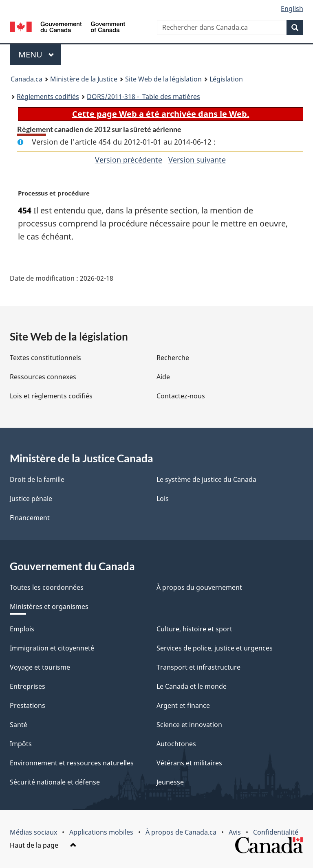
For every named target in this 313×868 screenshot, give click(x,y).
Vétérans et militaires (189, 763)
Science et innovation (189, 725)
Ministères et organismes (49, 607)
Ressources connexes (43, 377)
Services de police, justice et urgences (215, 648)
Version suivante (197, 160)
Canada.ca (26, 79)
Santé (19, 725)
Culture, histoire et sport (194, 629)
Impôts (21, 744)
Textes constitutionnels (45, 358)
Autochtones (176, 744)
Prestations (28, 705)
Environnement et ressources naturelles (72, 763)
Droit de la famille (37, 479)
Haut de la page (43, 845)
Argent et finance (183, 705)
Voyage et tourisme (40, 667)
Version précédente (129, 160)
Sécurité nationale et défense (55, 782)
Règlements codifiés (48, 97)
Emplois (22, 629)
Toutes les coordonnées (47, 587)
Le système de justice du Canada (206, 479)
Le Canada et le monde (192, 686)
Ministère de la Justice (84, 79)
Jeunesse (170, 782)
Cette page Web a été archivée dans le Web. (161, 114)
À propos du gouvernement (199, 587)
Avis (235, 832)
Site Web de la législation (163, 79)
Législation (226, 79)
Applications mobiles (101, 832)
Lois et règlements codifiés (51, 396)
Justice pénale (31, 499)
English (292, 9)
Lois (163, 499)
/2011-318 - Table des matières (143, 97)
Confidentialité (276, 832)
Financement (30, 518)
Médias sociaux (33, 832)
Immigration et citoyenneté (52, 648)
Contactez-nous (181, 396)
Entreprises (28, 686)
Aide (163, 377)
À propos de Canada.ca (181, 832)
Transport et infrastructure (198, 667)
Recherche (173, 358)
